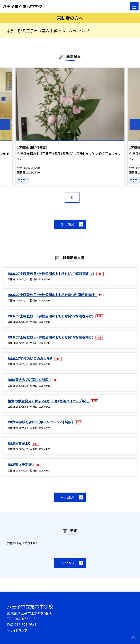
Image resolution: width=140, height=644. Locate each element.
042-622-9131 (26, 619)
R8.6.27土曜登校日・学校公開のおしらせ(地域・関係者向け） (52, 295)
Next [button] (135, 125)
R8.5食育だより (19, 443)
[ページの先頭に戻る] (134, 638)
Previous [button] (5, 125)
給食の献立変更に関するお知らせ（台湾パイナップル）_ (49, 401)
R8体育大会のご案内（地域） (29, 380)
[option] (70, 127)
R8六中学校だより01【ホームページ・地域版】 (41, 422)
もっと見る (68, 224)
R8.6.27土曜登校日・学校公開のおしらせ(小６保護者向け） (51, 316)
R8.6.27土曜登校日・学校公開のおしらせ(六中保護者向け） (52, 273)
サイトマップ (19, 630)
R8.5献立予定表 (20, 464)
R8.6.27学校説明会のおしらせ (31, 358)
